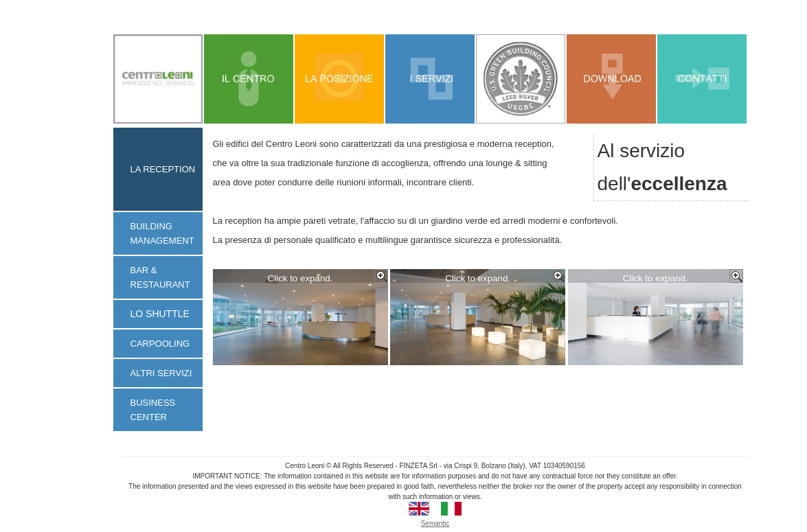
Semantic (435, 523)
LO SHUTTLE (160, 314)
